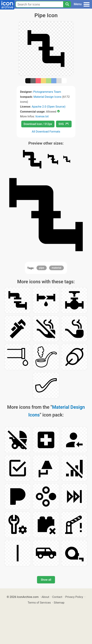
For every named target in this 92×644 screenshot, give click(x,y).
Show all (46, 580)
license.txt (42, 116)
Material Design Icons (48, 97)
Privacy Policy (74, 597)
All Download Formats (46, 131)
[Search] (67, 4)
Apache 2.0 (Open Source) (49, 107)
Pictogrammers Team (47, 92)
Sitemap (59, 603)
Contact (57, 597)
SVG (63, 124)
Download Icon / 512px (38, 124)
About (45, 597)
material (56, 268)
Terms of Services (39, 603)
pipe (42, 268)
